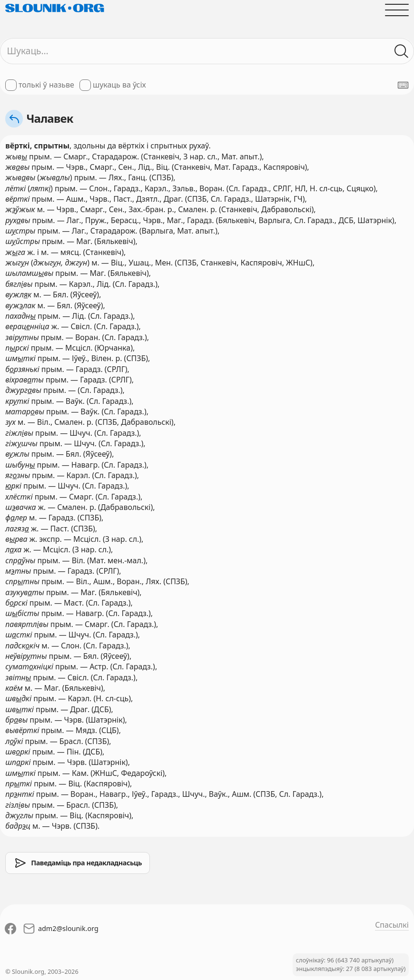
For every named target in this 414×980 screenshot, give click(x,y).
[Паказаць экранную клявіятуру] (403, 85)
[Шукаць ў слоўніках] (402, 51)
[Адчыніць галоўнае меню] (397, 10)
